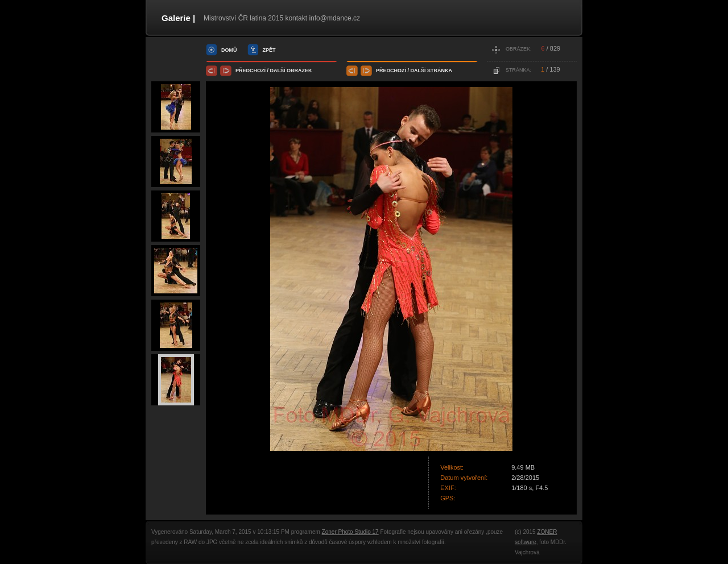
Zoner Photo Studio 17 (350, 532)
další (278, 70)
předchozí (251, 70)
